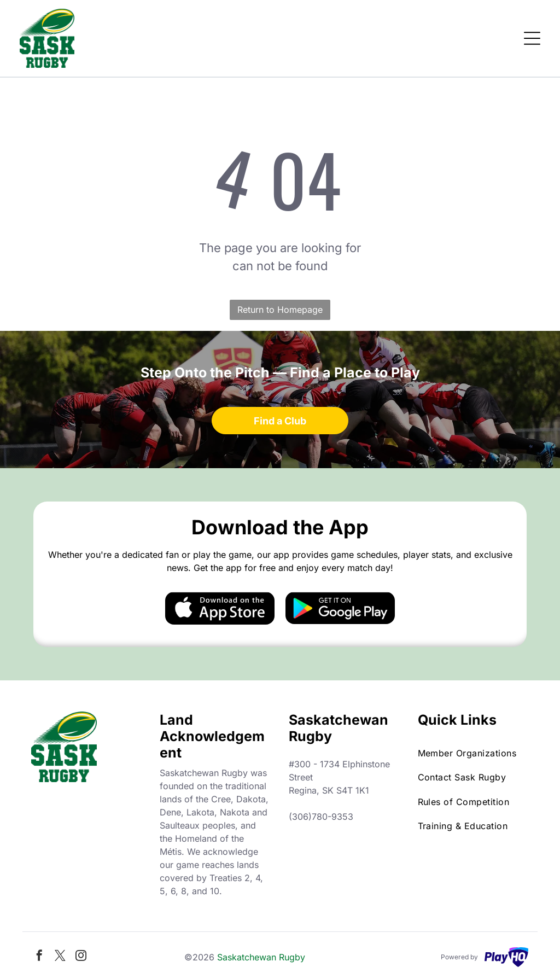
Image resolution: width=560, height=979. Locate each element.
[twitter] (60, 957)
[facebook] (39, 957)
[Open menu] (532, 38)
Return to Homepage (280, 310)
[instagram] (81, 957)
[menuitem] (474, 753)
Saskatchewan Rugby (261, 957)
